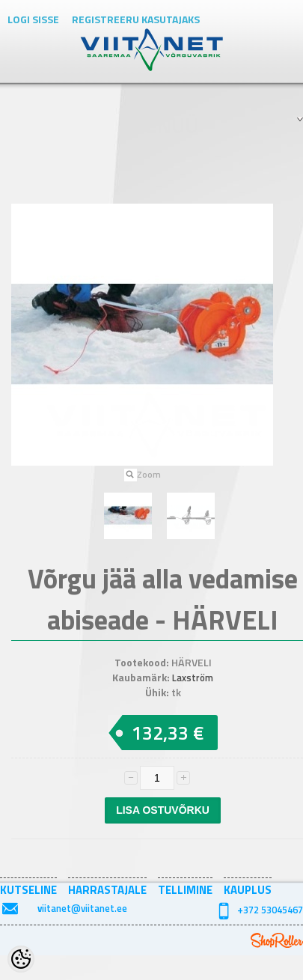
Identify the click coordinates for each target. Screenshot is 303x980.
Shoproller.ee (277, 940)
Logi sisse (33, 19)
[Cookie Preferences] (21, 959)
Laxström (193, 678)
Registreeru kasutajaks (136, 19)
